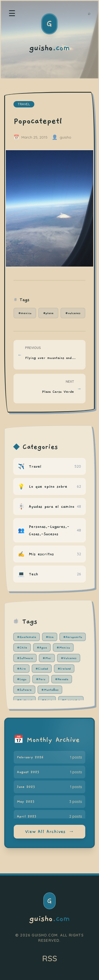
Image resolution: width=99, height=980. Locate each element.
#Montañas (50, 690)
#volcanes (73, 313)
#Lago (22, 679)
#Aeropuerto (73, 637)
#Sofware (24, 690)
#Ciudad (42, 669)
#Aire (21, 669)
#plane (48, 313)
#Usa (50, 637)
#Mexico (63, 647)
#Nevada (62, 679)
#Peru (41, 679)
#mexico (25, 313)
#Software (25, 658)
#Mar (47, 658)
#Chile (22, 647)
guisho (49, 919)
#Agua (42, 647)
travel (24, 104)
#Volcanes (69, 658)
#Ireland (64, 669)
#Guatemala (27, 637)
